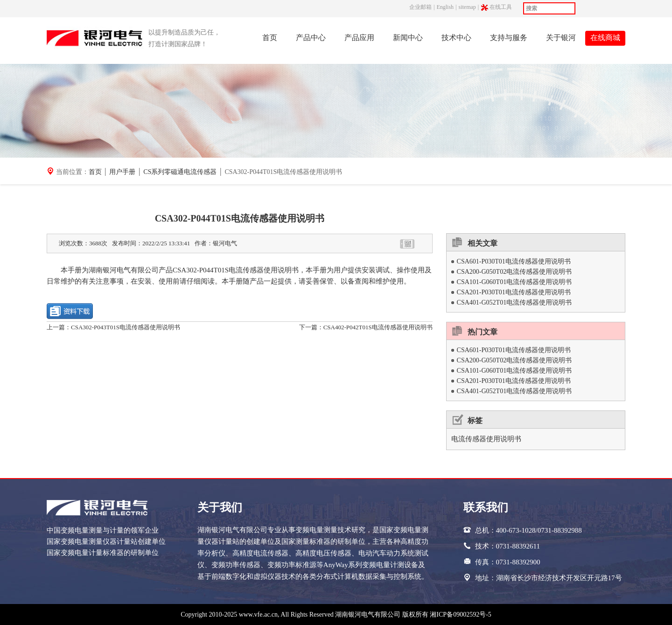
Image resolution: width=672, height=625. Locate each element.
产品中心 (311, 38)
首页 (270, 38)
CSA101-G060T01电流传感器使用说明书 (514, 282)
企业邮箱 (420, 7)
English (445, 7)
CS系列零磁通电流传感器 (180, 172)
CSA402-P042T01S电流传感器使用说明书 (378, 327)
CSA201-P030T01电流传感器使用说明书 (514, 292)
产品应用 (359, 38)
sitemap (467, 7)
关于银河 (561, 38)
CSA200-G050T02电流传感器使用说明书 (514, 272)
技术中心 (456, 38)
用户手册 (122, 172)
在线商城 (605, 38)
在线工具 (501, 7)
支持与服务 (509, 38)
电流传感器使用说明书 (486, 439)
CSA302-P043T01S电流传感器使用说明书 (126, 327)
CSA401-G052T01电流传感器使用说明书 (514, 302)
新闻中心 (408, 38)
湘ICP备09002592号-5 (460, 615)
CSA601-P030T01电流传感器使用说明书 (514, 261)
